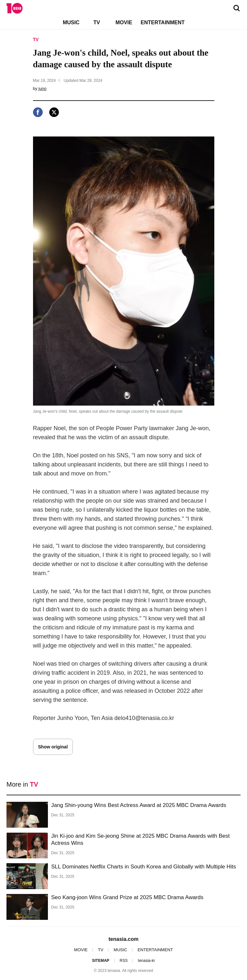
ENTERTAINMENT (163, 22)
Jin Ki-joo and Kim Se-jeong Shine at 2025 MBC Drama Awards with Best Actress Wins (140, 839)
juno (43, 88)
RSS (123, 961)
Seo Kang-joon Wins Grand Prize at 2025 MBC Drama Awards (127, 897)
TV (96, 22)
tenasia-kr (146, 961)
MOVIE (124, 22)
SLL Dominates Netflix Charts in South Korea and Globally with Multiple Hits (144, 867)
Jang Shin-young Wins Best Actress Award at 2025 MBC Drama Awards (139, 805)
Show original (53, 747)
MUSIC (71, 22)
